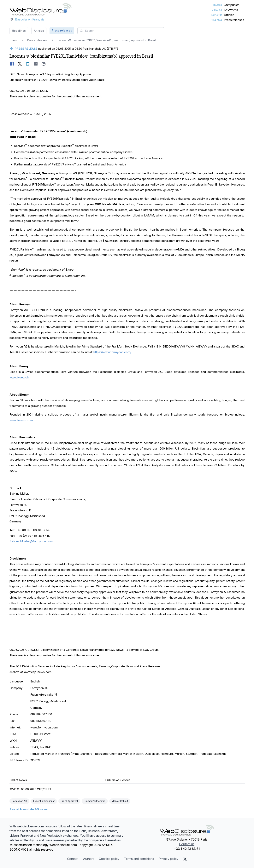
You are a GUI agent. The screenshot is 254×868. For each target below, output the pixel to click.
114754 (217, 20)
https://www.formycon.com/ (112, 352)
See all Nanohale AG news (29, 809)
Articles (229, 15)
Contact (73, 859)
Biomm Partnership (95, 801)
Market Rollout (120, 801)
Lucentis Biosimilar (44, 801)
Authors (89, 859)
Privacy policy (168, 859)
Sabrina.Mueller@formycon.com (31, 541)
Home (13, 40)
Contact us (187, 844)
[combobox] (121, 31)
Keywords (231, 10)
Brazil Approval (69, 801)
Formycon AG (19, 801)
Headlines (19, 31)
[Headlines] (41, 9)
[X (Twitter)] (185, 859)
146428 (216, 15)
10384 (217, 5)
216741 (217, 10)
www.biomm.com (21, 420)
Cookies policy (109, 859)
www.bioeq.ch (19, 377)
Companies (232, 5)
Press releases (234, 20)
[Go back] (24, 49)
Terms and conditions (139, 859)
